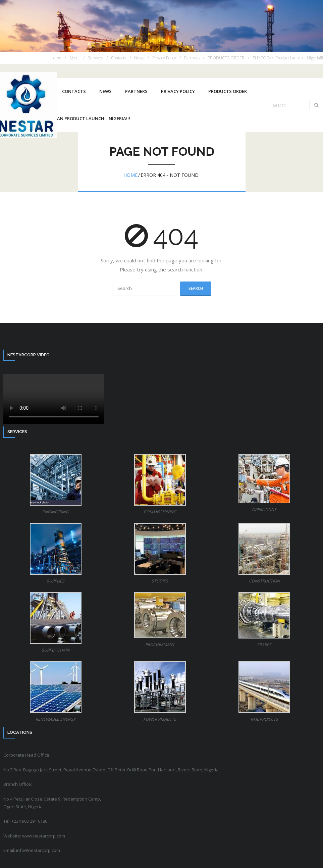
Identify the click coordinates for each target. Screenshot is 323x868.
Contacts (119, 58)
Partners (192, 58)
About (75, 58)
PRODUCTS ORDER (226, 58)
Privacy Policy (164, 58)
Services (95, 58)
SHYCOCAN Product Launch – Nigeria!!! (288, 58)
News (139, 58)
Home (56, 58)
